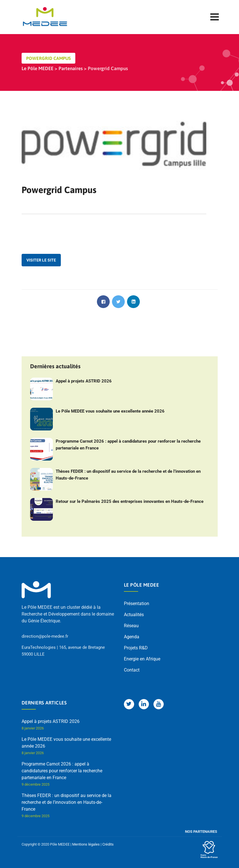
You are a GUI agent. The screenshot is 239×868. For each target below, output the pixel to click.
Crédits (108, 844)
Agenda (132, 637)
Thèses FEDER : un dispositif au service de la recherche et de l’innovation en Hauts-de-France (128, 475)
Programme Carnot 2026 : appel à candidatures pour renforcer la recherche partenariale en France (128, 445)
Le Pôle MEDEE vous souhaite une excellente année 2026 (110, 411)
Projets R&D (136, 648)
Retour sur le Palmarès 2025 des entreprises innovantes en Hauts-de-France (130, 501)
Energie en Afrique (142, 659)
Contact (132, 670)
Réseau (131, 626)
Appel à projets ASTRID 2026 (84, 381)
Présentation (137, 604)
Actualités (134, 615)
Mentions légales (86, 844)
